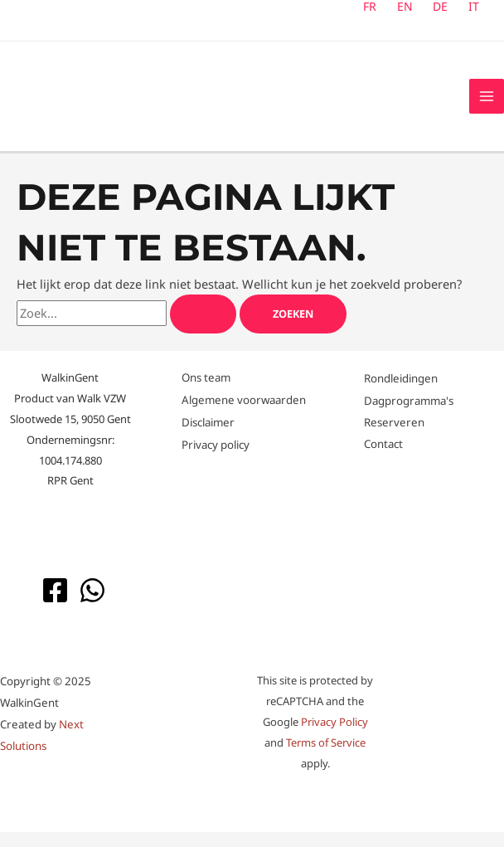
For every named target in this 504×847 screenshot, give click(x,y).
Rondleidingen (401, 394)
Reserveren (394, 436)
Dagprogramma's (409, 415)
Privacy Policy (334, 737)
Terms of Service (326, 757)
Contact (383, 458)
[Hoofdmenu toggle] (487, 104)
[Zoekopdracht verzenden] (203, 329)
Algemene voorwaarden (244, 415)
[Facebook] (55, 605)
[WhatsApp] (92, 605)
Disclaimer (208, 437)
